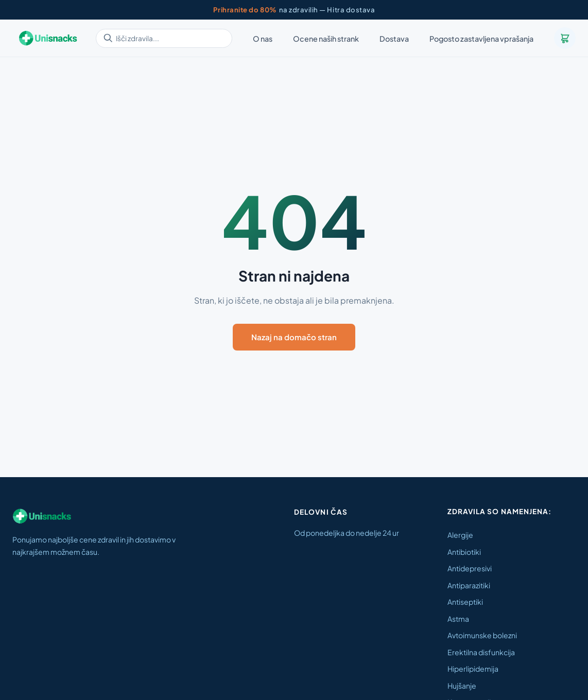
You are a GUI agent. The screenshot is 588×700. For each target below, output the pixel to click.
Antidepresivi (470, 568)
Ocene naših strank (326, 39)
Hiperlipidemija (473, 669)
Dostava (394, 39)
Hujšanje (462, 686)
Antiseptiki (465, 602)
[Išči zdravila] (164, 38)
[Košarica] (565, 38)
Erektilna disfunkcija (481, 652)
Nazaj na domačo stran (294, 337)
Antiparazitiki (469, 585)
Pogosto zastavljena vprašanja (481, 39)
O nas (263, 39)
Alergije (460, 535)
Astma (458, 619)
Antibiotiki (464, 552)
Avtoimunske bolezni (482, 635)
